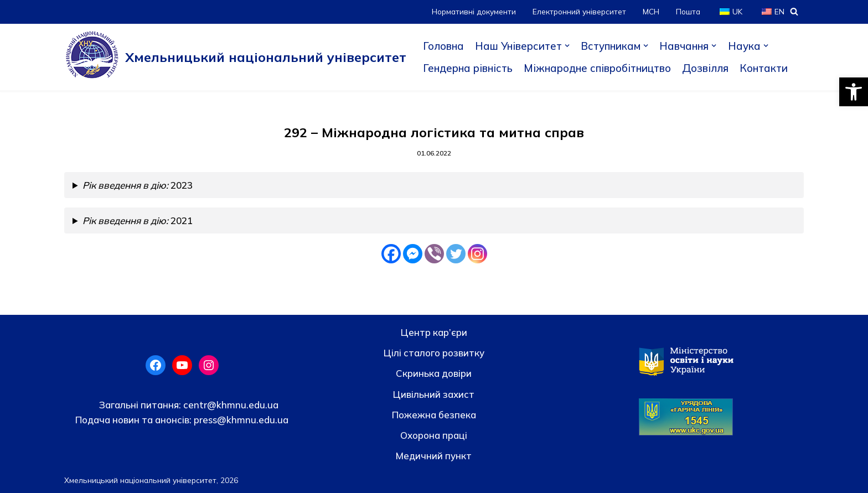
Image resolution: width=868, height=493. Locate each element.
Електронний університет (579, 11)
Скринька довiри (434, 373)
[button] (854, 92)
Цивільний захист (434, 394)
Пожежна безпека (434, 415)
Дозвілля (705, 68)
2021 (138, 220)
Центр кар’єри (434, 332)
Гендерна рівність (468, 68)
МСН (651, 11)
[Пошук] (794, 11)
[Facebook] (391, 254)
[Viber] (434, 254)
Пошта (688, 11)
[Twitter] (456, 254)
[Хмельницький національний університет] (235, 57)
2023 (138, 185)
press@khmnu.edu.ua (240, 420)
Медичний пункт (434, 456)
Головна (443, 46)
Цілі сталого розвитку (434, 353)
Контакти (764, 68)
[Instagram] (477, 254)
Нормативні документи (474, 11)
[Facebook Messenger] (413, 254)
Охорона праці (434, 435)
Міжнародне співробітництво (597, 68)
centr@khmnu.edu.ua (230, 405)
